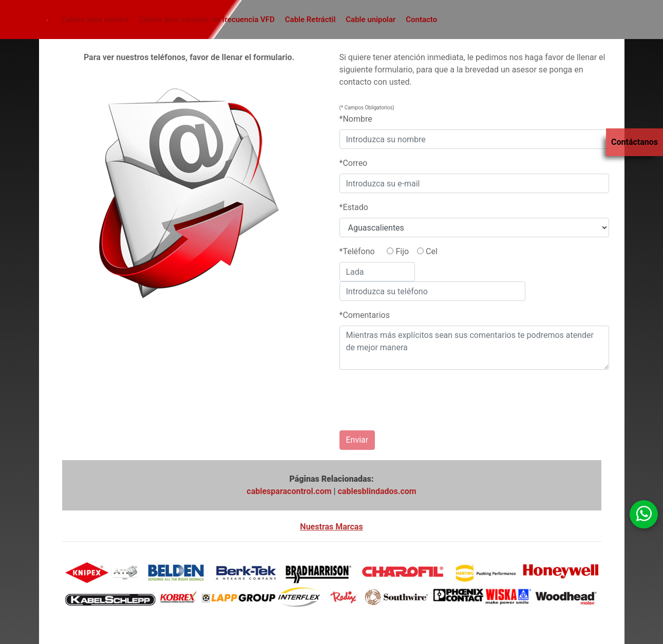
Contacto (421, 20)
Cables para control (95, 20)
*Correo (354, 163)
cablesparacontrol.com (289, 491)
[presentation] (394, 396)
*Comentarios (365, 315)
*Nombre (356, 119)
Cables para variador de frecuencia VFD (207, 20)
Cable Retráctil (310, 20)
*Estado (354, 207)
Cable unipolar (371, 20)
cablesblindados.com (377, 491)
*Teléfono (357, 251)
